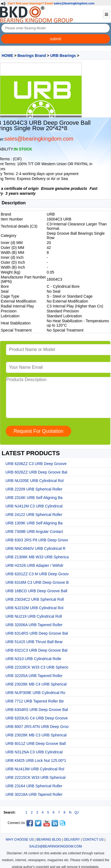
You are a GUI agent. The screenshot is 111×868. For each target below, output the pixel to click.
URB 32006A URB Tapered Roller (34, 625)
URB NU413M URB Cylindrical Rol (35, 769)
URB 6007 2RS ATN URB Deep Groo (37, 727)
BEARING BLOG (49, 840)
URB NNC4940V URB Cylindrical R (35, 548)
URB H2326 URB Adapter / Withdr (34, 565)
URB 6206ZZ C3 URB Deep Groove (36, 464)
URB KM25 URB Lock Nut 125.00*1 (36, 760)
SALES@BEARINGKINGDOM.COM (56, 846)
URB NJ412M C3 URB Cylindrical (34, 506)
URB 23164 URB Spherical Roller (34, 786)
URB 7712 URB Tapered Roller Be (35, 701)
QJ (76, 812)
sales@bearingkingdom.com (74, 3)
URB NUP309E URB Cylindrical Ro (35, 693)
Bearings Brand (32, 56)
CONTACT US (93, 840)
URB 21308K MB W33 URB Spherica (37, 557)
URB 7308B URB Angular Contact (34, 532)
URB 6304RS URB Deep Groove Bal (37, 710)
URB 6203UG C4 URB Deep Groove (37, 718)
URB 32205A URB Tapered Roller (34, 676)
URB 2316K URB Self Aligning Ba (34, 498)
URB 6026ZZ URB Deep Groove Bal (36, 472)
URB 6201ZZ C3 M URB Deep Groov (37, 574)
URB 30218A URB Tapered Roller (34, 794)
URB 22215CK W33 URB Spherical (35, 777)
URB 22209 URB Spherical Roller (34, 489)
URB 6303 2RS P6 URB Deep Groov (37, 540)
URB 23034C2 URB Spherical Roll (35, 599)
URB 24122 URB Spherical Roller (34, 515)
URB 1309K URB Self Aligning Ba (34, 523)
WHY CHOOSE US (20, 840)
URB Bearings (63, 56)
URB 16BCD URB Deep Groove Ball (36, 591)
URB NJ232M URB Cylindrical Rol (34, 608)
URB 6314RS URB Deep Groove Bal (37, 633)
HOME (7, 56)
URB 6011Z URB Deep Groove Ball (36, 744)
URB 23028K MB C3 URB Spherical (36, 735)
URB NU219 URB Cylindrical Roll (34, 616)
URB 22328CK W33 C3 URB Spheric (37, 667)
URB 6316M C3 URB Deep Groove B (37, 582)
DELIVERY (72, 840)
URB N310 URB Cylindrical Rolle (33, 659)
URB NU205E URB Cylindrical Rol (34, 481)
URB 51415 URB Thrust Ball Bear (34, 642)
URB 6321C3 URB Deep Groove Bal (36, 650)
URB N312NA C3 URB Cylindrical (34, 752)
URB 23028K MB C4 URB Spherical (36, 684)
